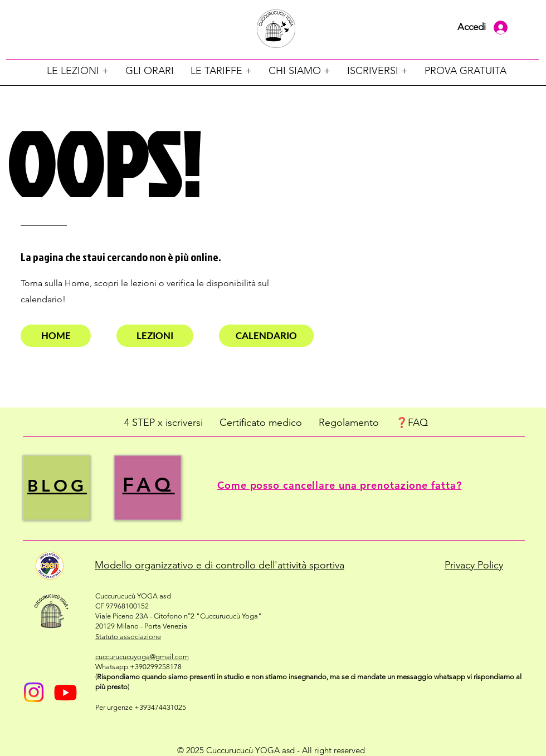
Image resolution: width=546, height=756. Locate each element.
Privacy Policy (474, 565)
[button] (78, 71)
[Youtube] (65, 692)
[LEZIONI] (155, 336)
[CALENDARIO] (266, 336)
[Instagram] (34, 692)
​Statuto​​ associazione (128, 637)
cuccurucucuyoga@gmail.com (142, 657)
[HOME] (56, 336)
